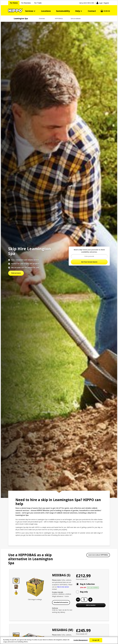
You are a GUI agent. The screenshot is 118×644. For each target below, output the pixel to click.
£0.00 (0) (107, 11)
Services (29, 11)
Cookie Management (81, 640)
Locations (46, 11)
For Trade (38, 3)
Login (104, 3)
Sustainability (63, 11)
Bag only (84, 592)
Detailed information (61, 602)
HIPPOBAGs (59, 19)
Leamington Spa (21, 19)
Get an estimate (76, 19)
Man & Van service (63, 587)
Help (78, 11)
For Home (14, 3)
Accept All (96, 640)
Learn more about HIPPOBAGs (98, 555)
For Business (26, 3)
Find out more (16, 273)
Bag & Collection (93, 586)
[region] (59, 640)
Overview (42, 19)
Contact (92, 11)
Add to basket (91, 605)
